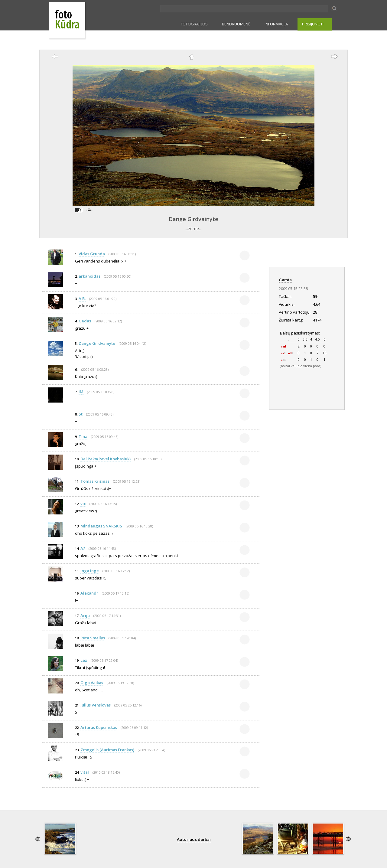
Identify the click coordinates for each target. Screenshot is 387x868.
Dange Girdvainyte (193, 219)
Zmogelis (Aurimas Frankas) (107, 750)
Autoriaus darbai (194, 839)
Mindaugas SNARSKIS (101, 526)
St (81, 414)
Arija (85, 615)
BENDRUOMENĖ (236, 24)
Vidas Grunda (92, 254)
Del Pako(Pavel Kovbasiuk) (106, 459)
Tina (83, 436)
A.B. (82, 299)
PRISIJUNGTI (313, 24)
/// (83, 548)
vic (83, 504)
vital (85, 772)
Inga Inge (90, 571)
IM (81, 392)
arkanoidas (90, 276)
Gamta (285, 280)
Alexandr (89, 593)
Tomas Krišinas (95, 481)
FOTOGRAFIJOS (194, 24)
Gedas (85, 321)
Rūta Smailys (93, 638)
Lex (84, 660)
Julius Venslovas (96, 705)
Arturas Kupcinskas (99, 727)
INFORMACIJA (276, 24)
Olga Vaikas (92, 683)
